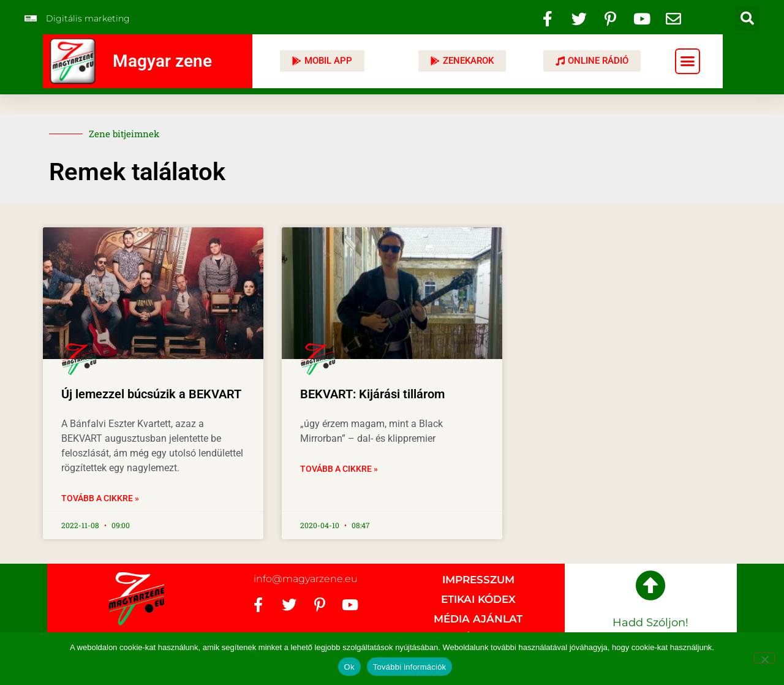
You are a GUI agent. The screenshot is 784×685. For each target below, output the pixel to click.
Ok (349, 667)
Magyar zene (162, 61)
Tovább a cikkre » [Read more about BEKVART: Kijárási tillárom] (339, 469)
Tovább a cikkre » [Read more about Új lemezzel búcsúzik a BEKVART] (100, 498)
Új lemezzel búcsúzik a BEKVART (151, 394)
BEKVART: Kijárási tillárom (372, 394)
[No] (764, 658)
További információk (410, 667)
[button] (747, 18)
